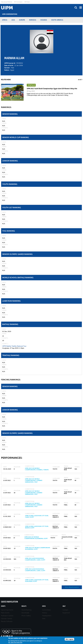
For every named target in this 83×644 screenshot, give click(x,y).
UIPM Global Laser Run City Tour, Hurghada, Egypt (37, 581)
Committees (46, 610)
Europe (22, 20)
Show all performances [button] (72, 587)
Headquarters (47, 616)
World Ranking (26, 610)
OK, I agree (69, 639)
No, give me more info (15, 642)
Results (24, 606)
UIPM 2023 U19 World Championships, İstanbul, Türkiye (37, 469)
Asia (13, 20)
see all (80, 80)
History (45, 613)
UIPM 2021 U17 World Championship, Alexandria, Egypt (36, 538)
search (76, 8)
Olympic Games (7, 619)
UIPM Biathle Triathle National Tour (14, 346)
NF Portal (27, 2)
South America (57, 20)
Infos (44, 606)
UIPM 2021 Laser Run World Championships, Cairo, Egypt (35, 559)
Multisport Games (7, 616)
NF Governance (18, 2)
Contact (65, 610)
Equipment (66, 613)
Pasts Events (5, 613)
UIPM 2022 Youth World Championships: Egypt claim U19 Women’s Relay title (52, 88)
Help (64, 606)
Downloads (25, 613)
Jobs (44, 619)
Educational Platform (7, 2)
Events (3, 606)
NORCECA (33, 20)
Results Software (7, 621)
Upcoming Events (7, 610)
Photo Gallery (26, 616)
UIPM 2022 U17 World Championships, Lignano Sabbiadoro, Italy (34, 481)
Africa (5, 20)
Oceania (44, 20)
